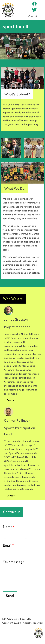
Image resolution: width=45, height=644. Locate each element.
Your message (14, 562)
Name (9, 527)
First (5, 539)
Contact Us (34, 16)
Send (10, 596)
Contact (11, 400)
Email (8, 545)
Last (25, 539)
